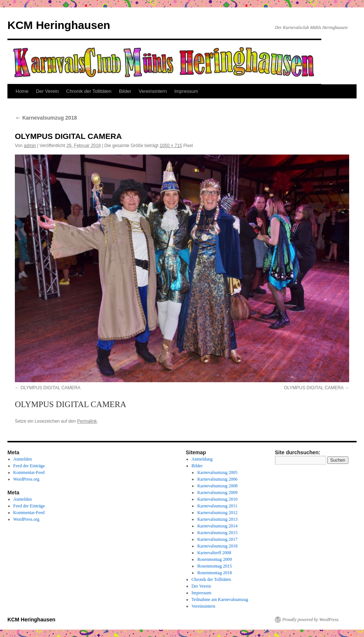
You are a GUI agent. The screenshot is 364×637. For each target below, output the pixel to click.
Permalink (87, 421)
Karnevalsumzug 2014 (217, 526)
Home (22, 91)
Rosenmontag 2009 (214, 559)
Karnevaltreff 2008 (214, 553)
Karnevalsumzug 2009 (217, 493)
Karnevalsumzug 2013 (217, 519)
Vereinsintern (153, 91)
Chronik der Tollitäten (89, 91)
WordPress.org (26, 479)
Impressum (186, 91)
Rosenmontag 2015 (214, 566)
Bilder (125, 91)
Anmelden (23, 459)
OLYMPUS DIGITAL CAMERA (50, 388)
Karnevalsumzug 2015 (217, 533)
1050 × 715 (171, 146)
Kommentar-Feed (29, 472)
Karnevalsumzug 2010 (217, 499)
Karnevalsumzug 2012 (217, 513)
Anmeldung (202, 459)
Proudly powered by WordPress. (311, 620)
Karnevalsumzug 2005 (217, 472)
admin (30, 146)
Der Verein (47, 91)
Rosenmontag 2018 (214, 573)
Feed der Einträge (29, 466)
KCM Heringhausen (59, 25)
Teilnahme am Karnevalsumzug (220, 599)
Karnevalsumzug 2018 (46, 118)
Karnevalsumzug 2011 (217, 506)
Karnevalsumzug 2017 (217, 539)
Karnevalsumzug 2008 (217, 486)
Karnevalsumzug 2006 (217, 479)
